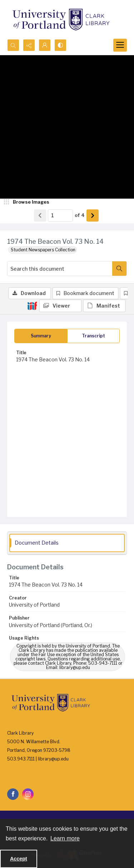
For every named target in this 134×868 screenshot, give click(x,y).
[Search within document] (119, 269)
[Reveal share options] (29, 45)
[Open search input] (13, 45)
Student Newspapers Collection (43, 250)
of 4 (80, 215)
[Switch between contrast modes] (60, 45)
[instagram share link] (28, 794)
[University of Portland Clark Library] (61, 20)
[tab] (41, 336)
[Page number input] (60, 215)
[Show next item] (93, 215)
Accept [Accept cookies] (19, 859)
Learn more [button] (65, 838)
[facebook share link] (13, 794)
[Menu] (120, 45)
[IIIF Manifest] (104, 306)
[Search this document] (60, 269)
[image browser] (27, 202)
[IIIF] (32, 305)
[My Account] (45, 45)
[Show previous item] (40, 215)
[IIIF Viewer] (60, 306)
